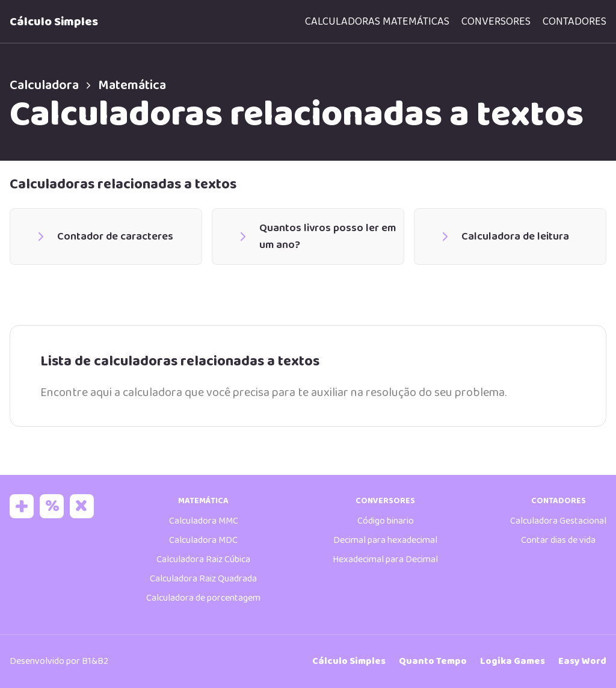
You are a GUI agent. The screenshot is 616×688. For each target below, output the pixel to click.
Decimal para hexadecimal (385, 540)
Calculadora (54, 85)
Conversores (496, 22)
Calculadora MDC (203, 540)
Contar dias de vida (558, 540)
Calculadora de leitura (504, 237)
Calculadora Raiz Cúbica (203, 559)
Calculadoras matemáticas (377, 22)
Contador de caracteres (104, 237)
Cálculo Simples (54, 22)
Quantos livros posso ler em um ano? (316, 237)
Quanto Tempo (433, 661)
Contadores (574, 22)
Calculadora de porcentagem (203, 598)
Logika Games (513, 661)
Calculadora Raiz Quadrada (203, 579)
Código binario (386, 521)
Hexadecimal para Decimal (385, 559)
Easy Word (582, 661)
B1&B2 (95, 661)
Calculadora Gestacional (558, 521)
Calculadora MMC (204, 521)
